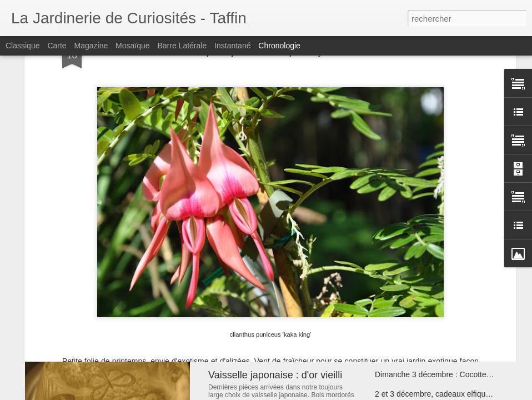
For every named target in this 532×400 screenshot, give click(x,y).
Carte (57, 46)
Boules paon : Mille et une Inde (428, 336)
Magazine (91, 46)
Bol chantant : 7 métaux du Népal (282, 318)
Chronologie (279, 46)
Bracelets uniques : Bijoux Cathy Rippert (445, 355)
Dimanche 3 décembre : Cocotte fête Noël (447, 374)
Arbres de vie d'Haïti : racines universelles (447, 316)
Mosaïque (132, 46)
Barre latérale (182, 46)
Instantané (232, 46)
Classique (22, 46)
